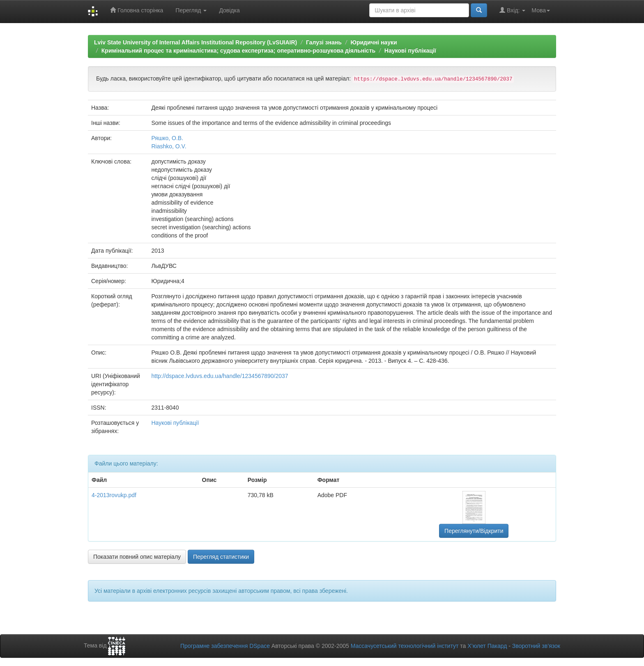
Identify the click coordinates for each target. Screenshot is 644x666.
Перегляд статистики (221, 557)
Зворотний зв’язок (536, 646)
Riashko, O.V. (169, 146)
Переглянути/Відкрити (474, 531)
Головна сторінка (137, 10)
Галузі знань (324, 42)
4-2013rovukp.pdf (114, 495)
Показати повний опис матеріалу (137, 557)
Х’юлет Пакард (487, 646)
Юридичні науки (374, 42)
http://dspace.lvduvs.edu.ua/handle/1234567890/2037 (220, 376)
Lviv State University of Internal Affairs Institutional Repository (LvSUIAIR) (195, 42)
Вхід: (512, 10)
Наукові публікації (410, 51)
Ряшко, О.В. (167, 138)
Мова (541, 10)
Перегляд (191, 10)
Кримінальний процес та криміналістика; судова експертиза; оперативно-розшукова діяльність (238, 51)
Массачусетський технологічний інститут (405, 646)
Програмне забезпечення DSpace (225, 646)
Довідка (229, 10)
